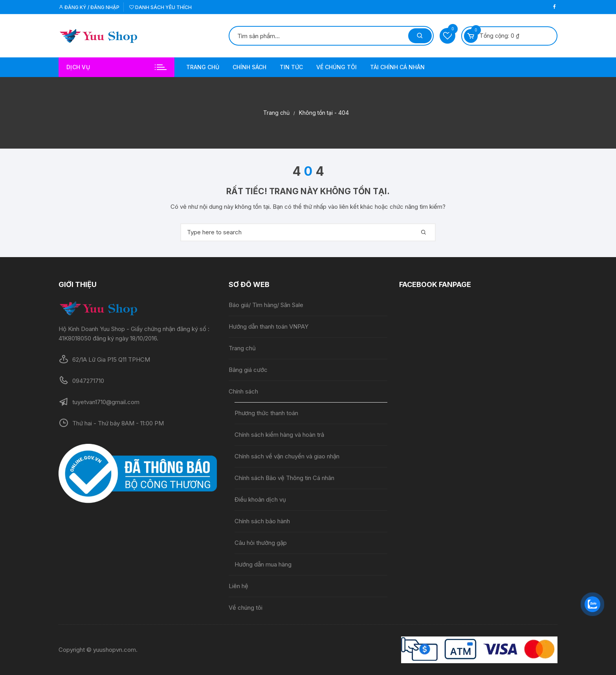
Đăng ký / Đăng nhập (89, 7)
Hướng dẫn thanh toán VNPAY (269, 326)
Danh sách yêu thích (160, 7)
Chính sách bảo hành (262, 521)
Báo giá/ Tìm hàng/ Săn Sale (266, 305)
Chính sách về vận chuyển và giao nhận (288, 456)
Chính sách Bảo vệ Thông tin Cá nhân (284, 478)
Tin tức (291, 67)
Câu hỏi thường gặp (261, 543)
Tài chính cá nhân (397, 67)
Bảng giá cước (248, 370)
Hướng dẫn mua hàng (263, 564)
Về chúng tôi (336, 67)
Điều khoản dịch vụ (260, 499)
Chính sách (249, 67)
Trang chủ (203, 67)
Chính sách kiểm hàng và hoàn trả (279, 435)
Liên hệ (238, 586)
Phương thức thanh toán (266, 413)
